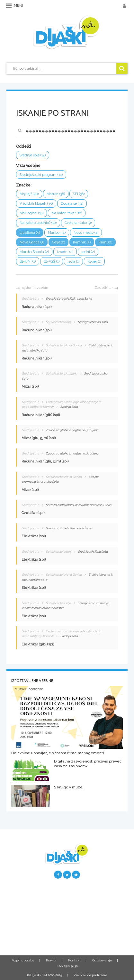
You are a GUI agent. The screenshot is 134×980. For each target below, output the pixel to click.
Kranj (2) (105, 242)
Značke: (24, 185)
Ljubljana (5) (30, 233)
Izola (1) (73, 261)
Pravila (51, 960)
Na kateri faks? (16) (67, 213)
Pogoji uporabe (23, 960)
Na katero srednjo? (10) (38, 223)
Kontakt (74, 960)
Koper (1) (94, 261)
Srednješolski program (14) (41, 175)
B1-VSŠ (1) (52, 261)
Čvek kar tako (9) (78, 223)
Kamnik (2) (82, 242)
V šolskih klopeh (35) (36, 204)
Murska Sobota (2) (34, 252)
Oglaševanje (102, 960)
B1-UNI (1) (28, 261)
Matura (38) (56, 194)
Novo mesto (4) (86, 233)
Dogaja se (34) (72, 204)
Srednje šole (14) (33, 155)
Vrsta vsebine (28, 166)
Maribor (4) (57, 233)
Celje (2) (58, 242)
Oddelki (23, 146)
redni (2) (88, 252)
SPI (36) (79, 194)
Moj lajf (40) (29, 194)
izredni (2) (65, 252)
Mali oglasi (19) (31, 213)
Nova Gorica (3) (32, 242)
